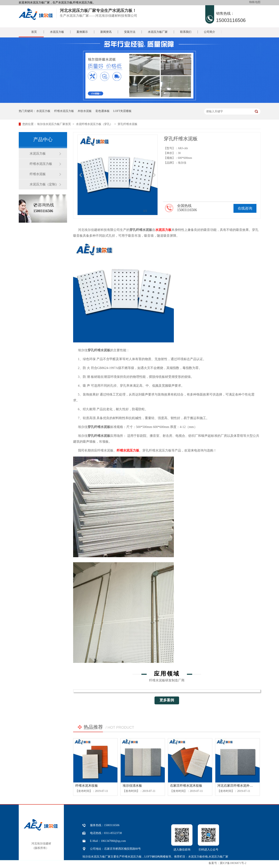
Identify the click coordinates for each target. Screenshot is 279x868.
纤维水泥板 (38, 174)
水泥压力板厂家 (158, 32)
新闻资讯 (106, 32)
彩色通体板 (103, 111)
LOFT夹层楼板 (122, 111)
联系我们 (186, 32)
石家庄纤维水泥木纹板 (186, 786)
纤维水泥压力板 (64, 111)
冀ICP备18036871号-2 (233, 863)
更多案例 (167, 700)
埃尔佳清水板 (132, 786)
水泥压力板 (57, 32)
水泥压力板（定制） (44, 184)
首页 (34, 32)
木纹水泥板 (85, 111)
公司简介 (210, 32)
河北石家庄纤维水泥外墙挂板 (238, 786)
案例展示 (82, 32)
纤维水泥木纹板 (87, 786)
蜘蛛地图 (255, 2)
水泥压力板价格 (198, 857)
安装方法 (130, 32)
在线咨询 (245, 208)
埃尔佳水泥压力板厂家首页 (54, 124)
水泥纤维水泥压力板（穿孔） (94, 124)
